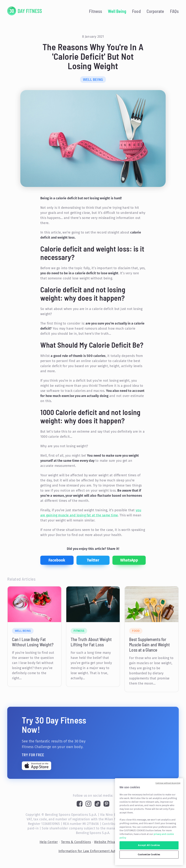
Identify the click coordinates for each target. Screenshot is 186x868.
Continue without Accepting (168, 783)
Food (136, 11)
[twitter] (93, 560)
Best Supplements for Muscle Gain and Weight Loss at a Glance (149, 645)
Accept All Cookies (149, 845)
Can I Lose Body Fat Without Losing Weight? (33, 642)
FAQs (174, 11)
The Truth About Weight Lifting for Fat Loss (91, 642)
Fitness (96, 11)
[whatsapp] (129, 560)
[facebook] (57, 560)
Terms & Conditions (76, 842)
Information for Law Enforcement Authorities (93, 851)
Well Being (117, 11)
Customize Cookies (149, 854)
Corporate (155, 11)
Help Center (49, 842)
